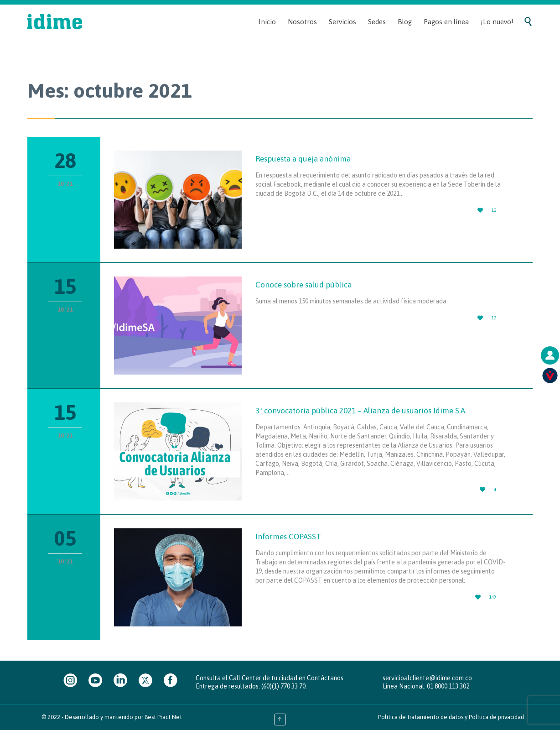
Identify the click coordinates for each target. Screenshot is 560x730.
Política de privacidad (496, 717)
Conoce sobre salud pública (303, 285)
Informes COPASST (288, 537)
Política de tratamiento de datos (421, 717)
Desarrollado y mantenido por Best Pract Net (123, 717)
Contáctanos (325, 678)
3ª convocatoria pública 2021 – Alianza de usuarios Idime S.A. (361, 411)
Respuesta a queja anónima (303, 159)
